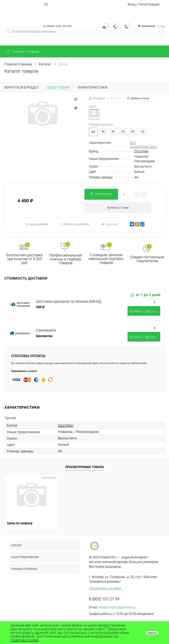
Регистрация (149, 4)
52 (123, 131)
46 (103, 131)
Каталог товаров (22, 51)
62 (143, 131)
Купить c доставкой (145, 311)
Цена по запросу (20, 523)
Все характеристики (143, 145)
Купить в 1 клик (118, 208)
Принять (152, 633)
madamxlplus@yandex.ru (117, 607)
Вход (131, 4)
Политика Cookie (24, 640)
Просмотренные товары (84, 467)
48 (113, 131)
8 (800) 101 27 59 (104, 599)
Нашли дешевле (36, 224)
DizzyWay (142, 151)
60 (133, 131)
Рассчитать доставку (75, 224)
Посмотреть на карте (105, 588)
